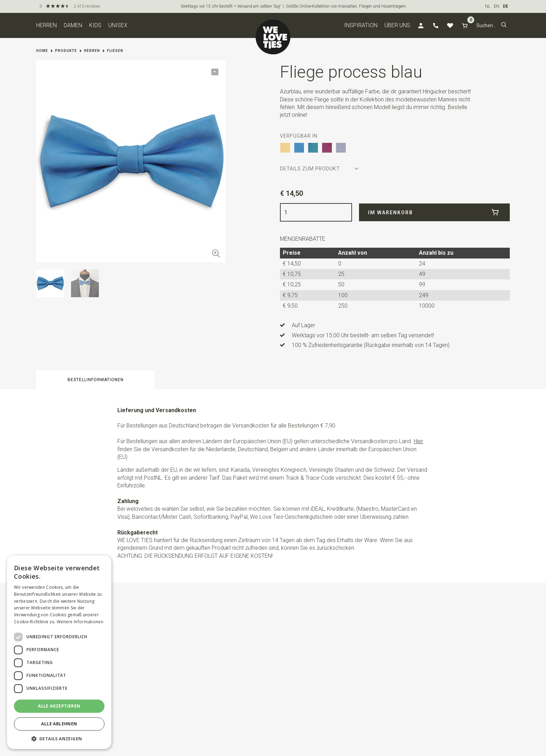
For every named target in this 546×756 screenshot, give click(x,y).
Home (42, 51)
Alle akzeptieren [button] (59, 706)
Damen (73, 25)
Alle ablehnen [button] (59, 724)
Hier (418, 441)
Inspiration (361, 25)
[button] (504, 25)
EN (497, 6)
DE (505, 6)
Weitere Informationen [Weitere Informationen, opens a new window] (80, 622)
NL (488, 6)
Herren (46, 25)
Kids (95, 25)
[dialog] (59, 652)
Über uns (397, 25)
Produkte (66, 51)
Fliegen (115, 51)
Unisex (118, 25)
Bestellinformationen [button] (96, 380)
